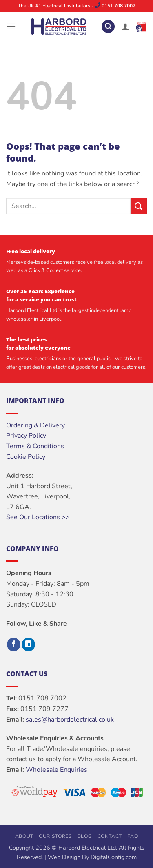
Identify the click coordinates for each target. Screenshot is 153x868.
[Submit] (139, 206)
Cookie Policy (26, 457)
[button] (11, 26)
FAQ (133, 836)
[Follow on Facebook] (14, 644)
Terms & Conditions (35, 446)
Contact (110, 836)
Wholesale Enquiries (57, 770)
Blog (85, 836)
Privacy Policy (26, 436)
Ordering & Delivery (35, 425)
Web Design (64, 857)
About (24, 836)
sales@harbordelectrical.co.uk (70, 720)
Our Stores (55, 836)
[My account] (125, 27)
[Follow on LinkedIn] (28, 644)
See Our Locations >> (38, 517)
